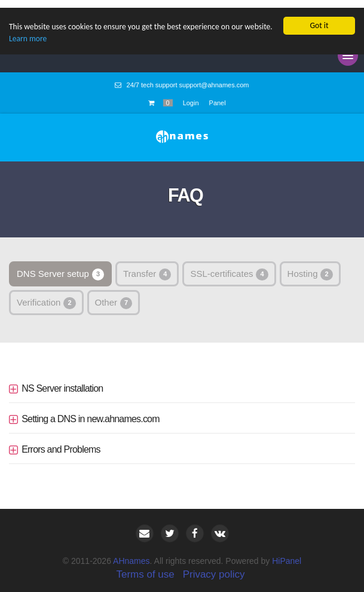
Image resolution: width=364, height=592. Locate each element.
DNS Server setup (60, 267)
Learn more (28, 31)
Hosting (310, 267)
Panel (218, 95)
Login (191, 95)
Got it (319, 18)
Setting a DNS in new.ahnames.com (91, 411)
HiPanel (287, 553)
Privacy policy (214, 566)
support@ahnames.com (214, 77)
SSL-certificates (229, 267)
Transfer (147, 267)
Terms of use (145, 566)
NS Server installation (62, 381)
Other (114, 295)
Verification (46, 295)
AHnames (131, 553)
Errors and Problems (61, 442)
